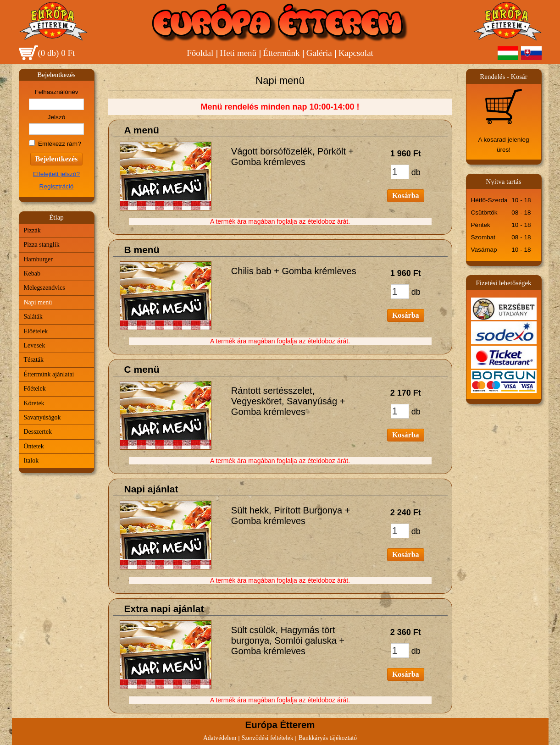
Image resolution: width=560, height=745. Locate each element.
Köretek (34, 403)
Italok (31, 461)
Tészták (34, 360)
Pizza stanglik (42, 245)
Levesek (35, 345)
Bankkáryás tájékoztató (328, 738)
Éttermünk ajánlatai (49, 374)
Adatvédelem (220, 738)
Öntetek (34, 446)
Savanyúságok (42, 417)
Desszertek (38, 432)
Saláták (33, 317)
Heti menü (238, 53)
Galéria (319, 53)
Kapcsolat (356, 53)
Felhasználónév (56, 92)
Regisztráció (57, 186)
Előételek (36, 331)
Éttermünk (281, 53)
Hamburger (39, 259)
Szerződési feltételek (268, 738)
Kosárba (406, 196)
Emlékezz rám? (60, 144)
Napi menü (38, 302)
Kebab (32, 273)
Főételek (35, 389)
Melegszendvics (44, 288)
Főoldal (200, 53)
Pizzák (32, 230)
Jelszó (57, 117)
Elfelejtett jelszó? (56, 174)
